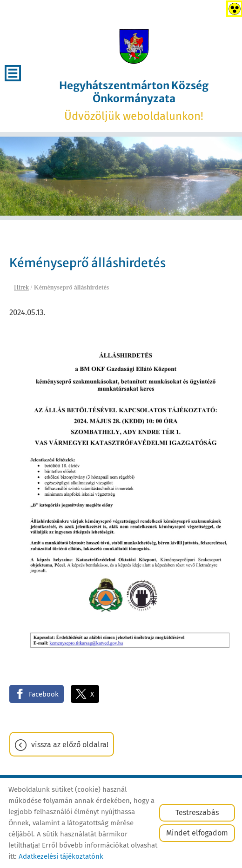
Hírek (21, 287)
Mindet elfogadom (197, 833)
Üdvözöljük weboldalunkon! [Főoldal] (134, 101)
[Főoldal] (134, 46)
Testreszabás (197, 812)
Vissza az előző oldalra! (70, 745)
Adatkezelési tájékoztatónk (61, 856)
